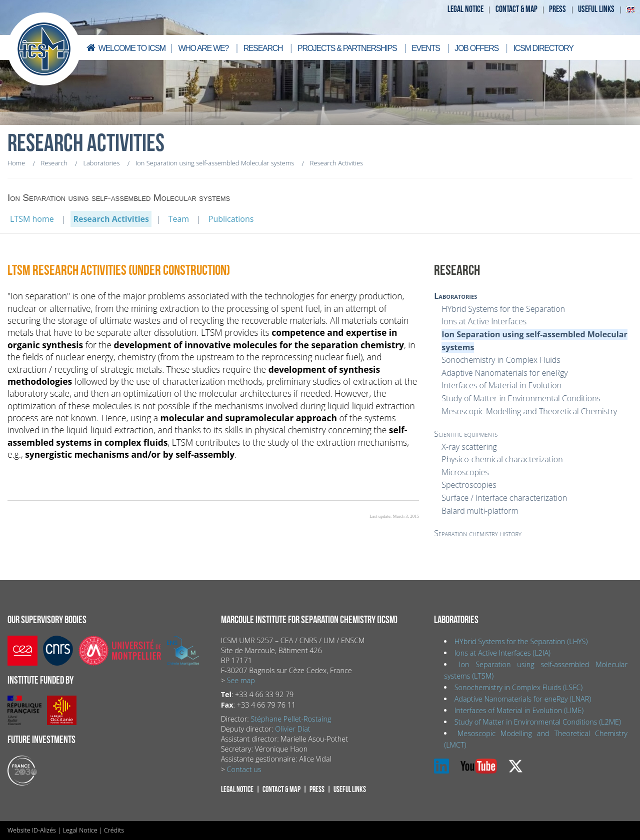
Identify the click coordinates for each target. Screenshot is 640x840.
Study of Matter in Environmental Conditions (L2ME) (538, 722)
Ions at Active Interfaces (484, 321)
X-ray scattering (469, 447)
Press (557, 9)
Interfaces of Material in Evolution (501, 385)
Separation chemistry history (478, 533)
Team (179, 219)
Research (263, 48)
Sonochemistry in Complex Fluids (501, 360)
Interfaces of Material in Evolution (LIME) (519, 710)
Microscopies (465, 472)
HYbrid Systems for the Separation (503, 309)
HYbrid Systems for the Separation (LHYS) (521, 641)
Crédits (114, 830)
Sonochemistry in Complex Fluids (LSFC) (519, 687)
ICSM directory (543, 48)
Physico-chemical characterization (502, 459)
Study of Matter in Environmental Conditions (521, 398)
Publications (231, 219)
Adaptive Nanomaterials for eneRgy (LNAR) (523, 699)
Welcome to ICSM (125, 48)
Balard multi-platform (480, 511)
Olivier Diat (292, 729)
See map (241, 680)
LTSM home (32, 219)
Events (425, 48)
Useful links (596, 9)
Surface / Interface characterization (504, 498)
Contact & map (516, 9)
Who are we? (203, 48)
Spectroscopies (469, 485)
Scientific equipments (466, 434)
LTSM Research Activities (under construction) (119, 271)
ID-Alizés (44, 830)
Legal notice (465, 9)
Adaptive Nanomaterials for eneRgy (504, 373)
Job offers (476, 48)
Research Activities (111, 219)
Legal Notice (80, 830)
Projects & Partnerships (347, 48)
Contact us (244, 769)
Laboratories (455, 296)
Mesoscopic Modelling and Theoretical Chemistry (529, 411)
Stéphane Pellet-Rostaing (291, 719)
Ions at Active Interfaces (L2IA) (502, 653)
